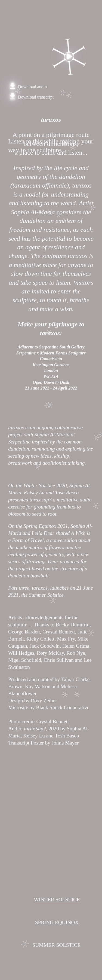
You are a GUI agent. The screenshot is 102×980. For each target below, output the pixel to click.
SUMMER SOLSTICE (57, 945)
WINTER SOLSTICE (57, 900)
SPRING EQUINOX (57, 923)
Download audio (27, 87)
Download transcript (31, 97)
